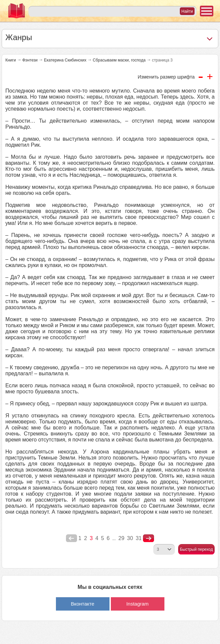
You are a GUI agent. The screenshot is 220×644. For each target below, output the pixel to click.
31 (139, 538)
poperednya (71, 538)
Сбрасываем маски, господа (119, 60)
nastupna (149, 538)
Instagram (137, 604)
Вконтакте (82, 604)
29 (122, 538)
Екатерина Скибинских (65, 60)
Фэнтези (30, 60)
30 (130, 538)
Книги (11, 60)
